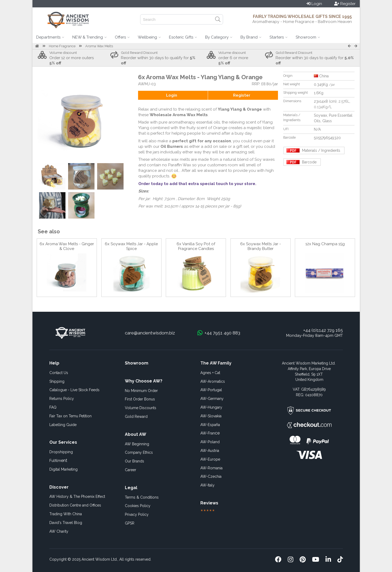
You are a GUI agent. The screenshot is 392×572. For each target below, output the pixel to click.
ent (58, 460)
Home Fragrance (62, 46)
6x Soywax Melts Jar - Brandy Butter (261, 246)
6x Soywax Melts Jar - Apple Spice (131, 246)
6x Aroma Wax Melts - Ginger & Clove (67, 246)
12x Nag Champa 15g (325, 244)
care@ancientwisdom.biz (150, 333)
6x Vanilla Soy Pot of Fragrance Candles (196, 246)
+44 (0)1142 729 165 (323, 330)
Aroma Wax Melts (99, 46)
